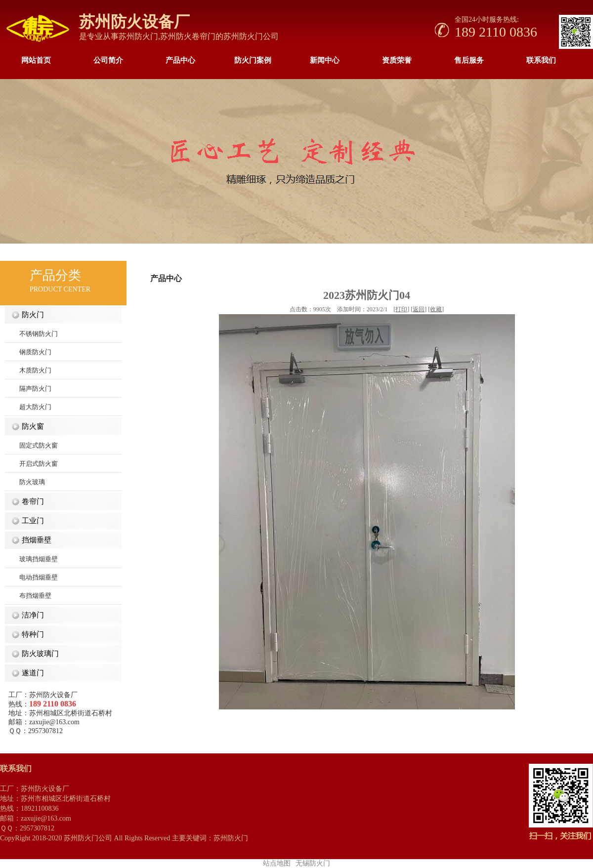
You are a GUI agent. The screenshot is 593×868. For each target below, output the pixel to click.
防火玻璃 (25, 482)
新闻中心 (325, 60)
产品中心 (180, 60)
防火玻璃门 (38, 654)
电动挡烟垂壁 (31, 577)
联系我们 (541, 60)
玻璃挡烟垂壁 (31, 559)
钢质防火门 (28, 352)
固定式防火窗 (31, 445)
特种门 (31, 634)
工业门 (31, 521)
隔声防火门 (28, 389)
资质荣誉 (397, 60)
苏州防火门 (138, 36)
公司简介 (108, 60)
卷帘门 (31, 501)
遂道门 (31, 673)
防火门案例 (253, 60)
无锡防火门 (313, 863)
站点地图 (277, 863)
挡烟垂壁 (35, 540)
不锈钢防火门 (31, 334)
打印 (401, 309)
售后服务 (469, 60)
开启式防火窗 (31, 464)
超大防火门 (28, 407)
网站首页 (36, 60)
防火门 (31, 315)
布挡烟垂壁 (28, 596)
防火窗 (31, 426)
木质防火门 (28, 370)
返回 (419, 309)
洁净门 (31, 615)
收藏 (436, 309)
